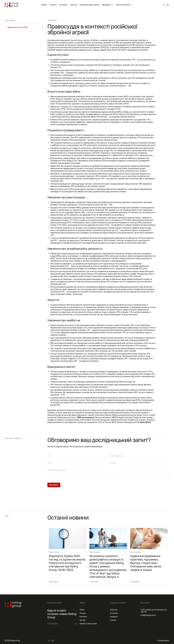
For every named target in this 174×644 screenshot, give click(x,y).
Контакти (63, 5)
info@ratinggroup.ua (148, 615)
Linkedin (113, 620)
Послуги (53, 5)
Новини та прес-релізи (89, 5)
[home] (16, 5)
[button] (108, 5)
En (168, 5)
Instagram (114, 617)
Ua (164, 5)
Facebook (114, 610)
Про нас (74, 5)
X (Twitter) (114, 613)
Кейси (44, 5)
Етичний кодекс (163, 641)
